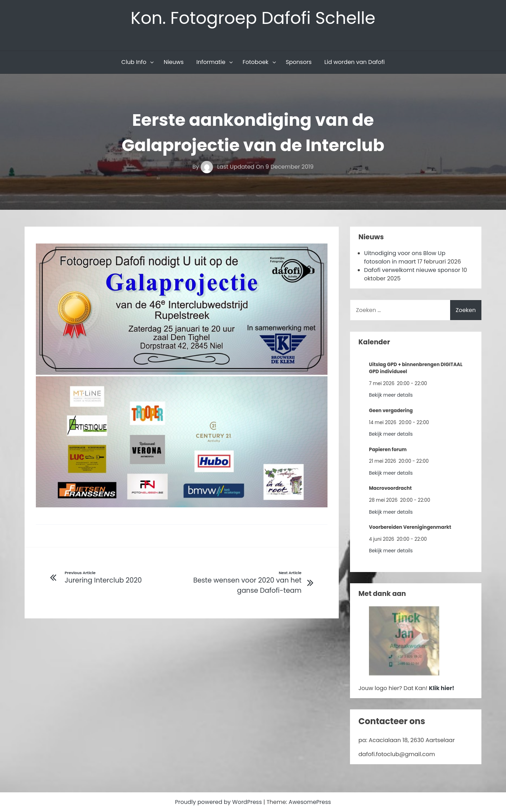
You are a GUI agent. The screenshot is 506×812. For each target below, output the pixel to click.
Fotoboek (255, 62)
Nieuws (174, 62)
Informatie (211, 62)
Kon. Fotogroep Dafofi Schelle (253, 18)
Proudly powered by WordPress (219, 802)
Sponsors (299, 62)
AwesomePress (310, 802)
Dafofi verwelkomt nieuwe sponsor (412, 270)
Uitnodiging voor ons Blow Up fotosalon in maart (405, 257)
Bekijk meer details (391, 395)
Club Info (134, 62)
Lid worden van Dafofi (355, 62)
